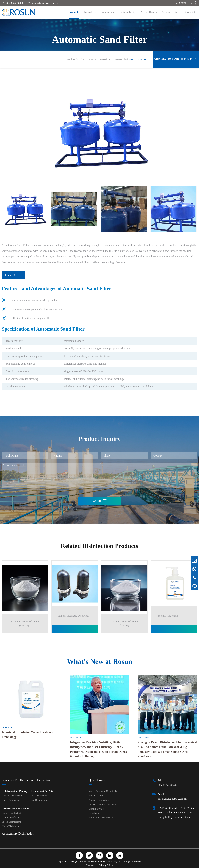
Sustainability (127, 12)
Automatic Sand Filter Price (176, 59)
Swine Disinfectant (11, 812)
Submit (99, 501)
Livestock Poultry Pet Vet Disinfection (26, 780)
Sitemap (90, 865)
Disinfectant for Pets (42, 791)
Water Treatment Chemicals (103, 791)
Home (68, 59)
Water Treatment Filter (118, 59)
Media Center (170, 12)
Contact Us (191, 12)
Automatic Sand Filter (138, 59)
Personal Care (96, 795)
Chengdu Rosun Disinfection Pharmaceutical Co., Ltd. (95, 861)
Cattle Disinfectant (11, 817)
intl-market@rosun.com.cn (43, 3)
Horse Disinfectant (11, 826)
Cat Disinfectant (39, 799)
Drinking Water (96, 808)
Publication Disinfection (101, 817)
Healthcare (94, 813)
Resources (108, 12)
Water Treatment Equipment (94, 59)
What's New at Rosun (99, 660)
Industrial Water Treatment (102, 804)
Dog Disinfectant (40, 795)
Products (74, 12)
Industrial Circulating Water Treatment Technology (28, 734)
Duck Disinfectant (11, 799)
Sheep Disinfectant (11, 821)
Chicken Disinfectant (12, 795)
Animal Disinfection (99, 799)
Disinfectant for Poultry (15, 791)
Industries (90, 12)
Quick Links (96, 780)
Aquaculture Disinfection (18, 833)
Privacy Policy (106, 865)
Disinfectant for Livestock (16, 808)
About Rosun (149, 12)
